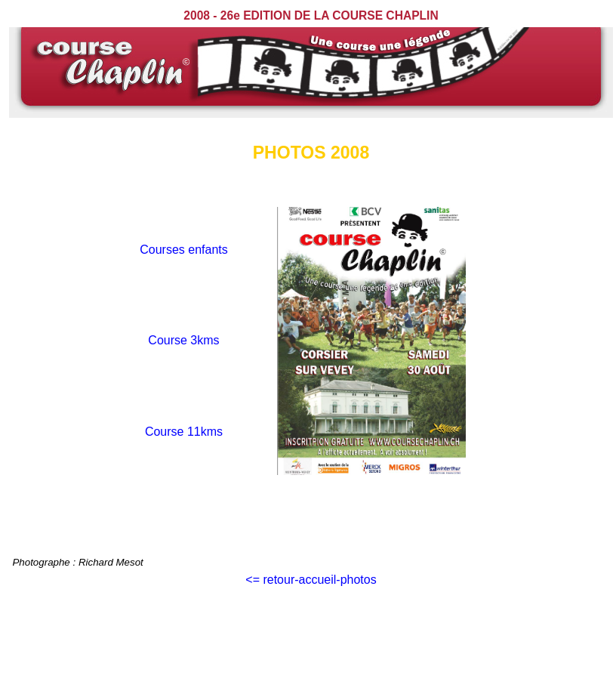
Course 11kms (184, 432)
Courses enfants (184, 250)
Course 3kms (183, 340)
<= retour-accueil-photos (311, 580)
